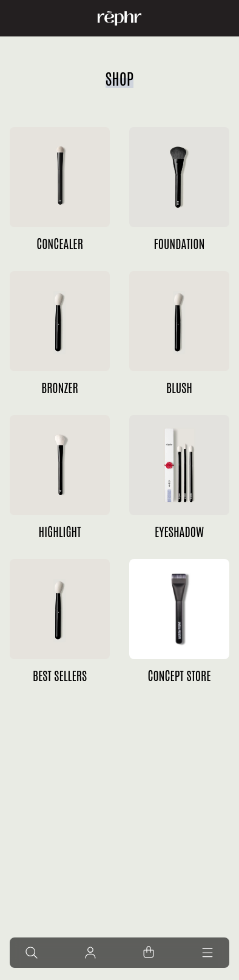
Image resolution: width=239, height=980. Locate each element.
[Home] (120, 18)
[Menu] (207, 953)
